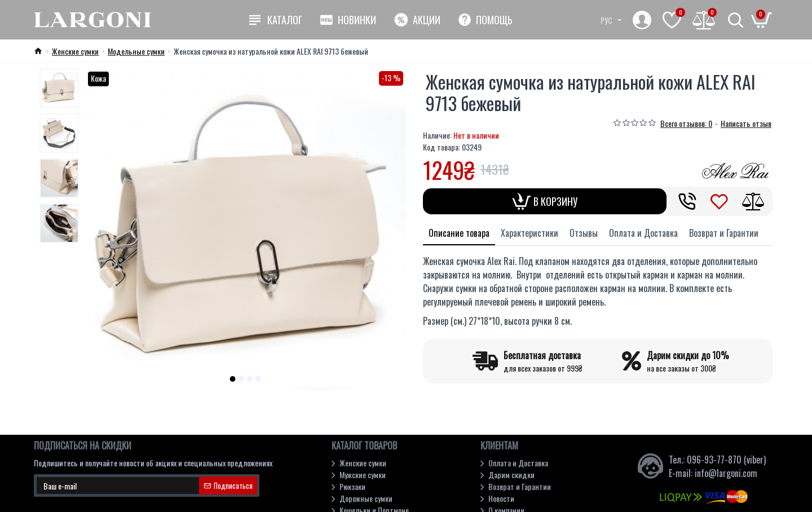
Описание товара (459, 233)
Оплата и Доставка (643, 233)
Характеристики (529, 233)
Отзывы (584, 233)
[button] (233, 379)
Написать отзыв (746, 123)
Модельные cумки (136, 51)
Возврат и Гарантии (724, 233)
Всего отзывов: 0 (686, 123)
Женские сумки (75, 51)
